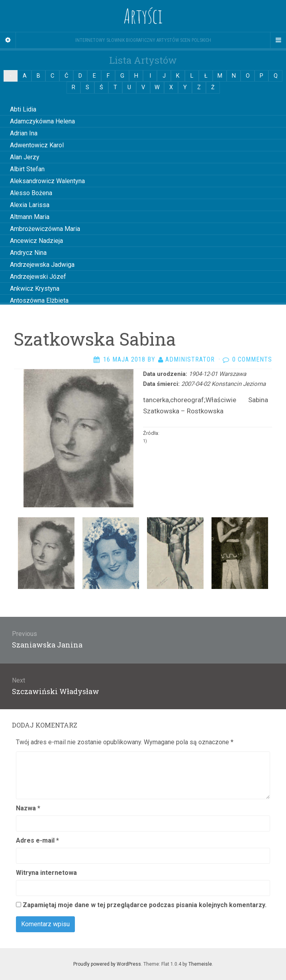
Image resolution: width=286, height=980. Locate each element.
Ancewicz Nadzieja (36, 241)
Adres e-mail (37, 840)
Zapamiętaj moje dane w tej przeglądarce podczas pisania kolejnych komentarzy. (145, 905)
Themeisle (200, 964)
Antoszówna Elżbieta (39, 300)
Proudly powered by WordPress (107, 964)
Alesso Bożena (31, 193)
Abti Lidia (23, 109)
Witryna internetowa (46, 873)
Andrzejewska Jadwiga (42, 265)
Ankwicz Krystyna (35, 289)
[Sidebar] (8, 40)
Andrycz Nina (28, 253)
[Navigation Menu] (278, 40)
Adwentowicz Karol (37, 145)
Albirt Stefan (27, 169)
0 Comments (252, 359)
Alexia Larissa (30, 205)
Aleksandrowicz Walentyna (47, 181)
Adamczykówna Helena (42, 121)
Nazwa (28, 808)
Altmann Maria (30, 217)
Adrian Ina (24, 133)
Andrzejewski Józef (38, 277)
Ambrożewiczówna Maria (45, 229)
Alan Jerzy (25, 157)
